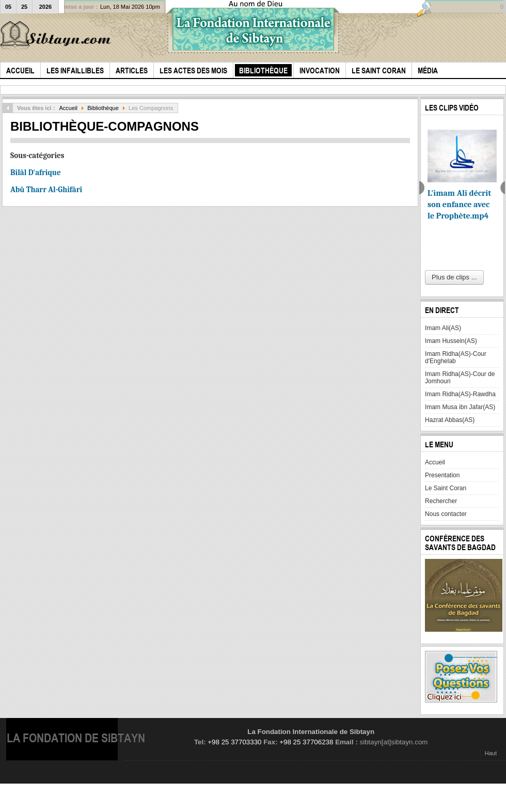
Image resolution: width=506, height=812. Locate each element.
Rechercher (441, 501)
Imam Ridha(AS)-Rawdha (460, 394)
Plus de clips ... (454, 277)
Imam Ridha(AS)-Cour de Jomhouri (460, 378)
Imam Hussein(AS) (451, 341)
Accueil (68, 108)
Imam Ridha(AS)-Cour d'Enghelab (456, 357)
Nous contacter (446, 514)
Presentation (442, 475)
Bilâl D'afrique (36, 173)
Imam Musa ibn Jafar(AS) (460, 407)
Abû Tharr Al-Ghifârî (46, 190)
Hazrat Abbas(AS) (450, 420)
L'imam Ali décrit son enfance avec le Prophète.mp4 (459, 205)
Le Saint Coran (446, 488)
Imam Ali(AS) (443, 328)
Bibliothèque (103, 108)
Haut (491, 753)
